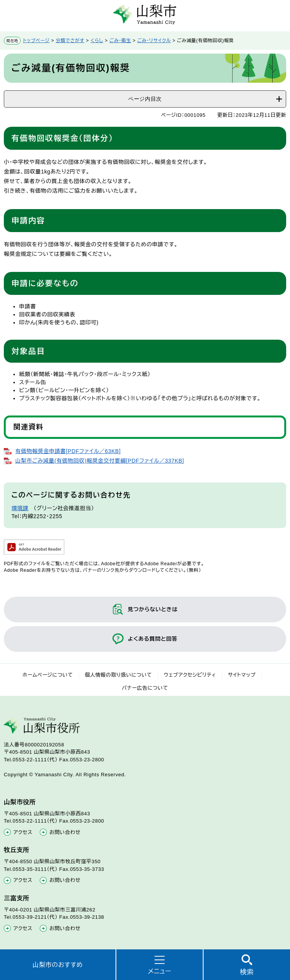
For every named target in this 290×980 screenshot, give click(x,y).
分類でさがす (70, 41)
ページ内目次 (145, 99)
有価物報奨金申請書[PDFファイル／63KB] (68, 451)
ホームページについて (48, 675)
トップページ (36, 41)
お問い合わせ (65, 832)
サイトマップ (242, 675)
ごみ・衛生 (120, 41)
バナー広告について (145, 688)
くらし (97, 41)
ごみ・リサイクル (154, 41)
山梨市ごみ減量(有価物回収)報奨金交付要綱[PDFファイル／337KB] (100, 461)
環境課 (20, 508)
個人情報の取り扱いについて (119, 675)
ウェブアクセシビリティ (190, 675)
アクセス (23, 832)
